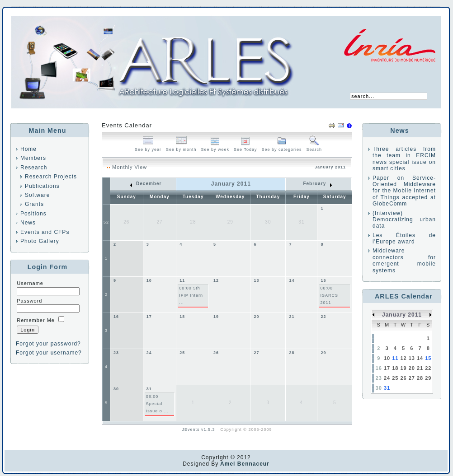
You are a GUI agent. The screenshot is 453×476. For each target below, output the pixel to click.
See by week (215, 147)
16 (116, 317)
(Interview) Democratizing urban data (404, 220)
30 (116, 389)
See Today (245, 147)
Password (29, 301)
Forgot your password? (48, 344)
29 (323, 353)
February (317, 184)
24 (149, 353)
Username (30, 283)
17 (149, 317)
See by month (181, 147)
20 (256, 317)
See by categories (281, 147)
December (146, 184)
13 (256, 280)
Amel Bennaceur (244, 464)
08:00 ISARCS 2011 (329, 296)
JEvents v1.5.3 (200, 429)
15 (323, 280)
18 (182, 317)
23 (116, 353)
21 (292, 317)
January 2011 (402, 315)
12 (216, 280)
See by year (148, 147)
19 (216, 317)
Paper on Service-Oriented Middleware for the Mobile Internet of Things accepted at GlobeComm (404, 191)
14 (292, 280)
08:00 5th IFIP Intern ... (191, 296)
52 (106, 222)
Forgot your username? (49, 353)
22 (323, 317)
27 (256, 353)
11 (182, 280)
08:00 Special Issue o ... (157, 404)
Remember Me (36, 320)
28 (292, 353)
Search (314, 147)
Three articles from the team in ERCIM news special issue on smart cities (404, 159)
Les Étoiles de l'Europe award (404, 238)
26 (216, 353)
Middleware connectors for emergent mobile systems (404, 260)
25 (182, 353)
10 (149, 280)
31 (149, 389)
